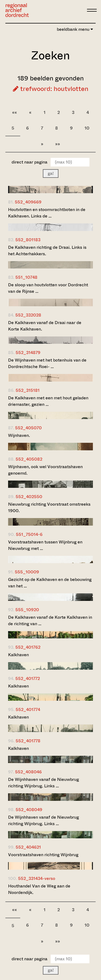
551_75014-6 (29, 534)
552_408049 (29, 810)
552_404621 (28, 847)
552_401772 (28, 678)
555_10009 (27, 572)
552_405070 (28, 428)
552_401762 (28, 647)
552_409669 (28, 202)
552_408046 (28, 772)
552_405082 (29, 459)
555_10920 (27, 610)
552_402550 (29, 497)
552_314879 (28, 353)
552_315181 (28, 390)
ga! (51, 173)
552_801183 (28, 240)
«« (15, 112)
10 (87, 128)
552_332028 (28, 315)
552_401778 (28, 741)
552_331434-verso (37, 878)
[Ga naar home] (17, 10)
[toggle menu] (92, 10)
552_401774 (28, 710)
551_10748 (26, 277)
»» (58, 144)
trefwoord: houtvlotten (51, 89)
